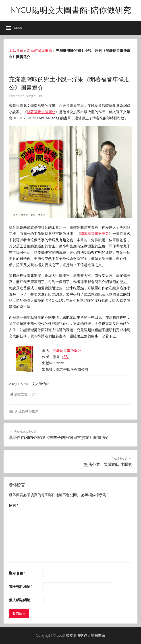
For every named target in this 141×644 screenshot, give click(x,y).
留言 (14, 506)
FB (66, 357)
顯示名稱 (17, 573)
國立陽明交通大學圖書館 (85, 635)
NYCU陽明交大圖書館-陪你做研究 (71, 10)
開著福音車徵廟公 (41, 112)
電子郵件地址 (21, 587)
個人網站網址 (20, 600)
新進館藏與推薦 (39, 51)
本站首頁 (16, 51)
